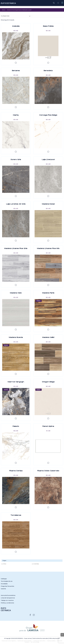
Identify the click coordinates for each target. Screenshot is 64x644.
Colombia (36, 564)
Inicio (4, 10)
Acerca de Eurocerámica (8, 595)
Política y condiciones (7, 603)
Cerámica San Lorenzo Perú (39, 641)
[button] (54, 3)
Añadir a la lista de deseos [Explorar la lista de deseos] (48, 374)
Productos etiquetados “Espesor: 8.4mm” (19, 10)
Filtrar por (5, 16)
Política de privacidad (54, 638)
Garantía (3, 589)
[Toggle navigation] (62, 3)
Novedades (4, 584)
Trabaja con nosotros (7, 600)
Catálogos (4, 579)
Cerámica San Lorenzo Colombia (24, 641)
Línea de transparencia (8, 598)
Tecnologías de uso (7, 581)
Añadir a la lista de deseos (16, 63)
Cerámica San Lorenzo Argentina (9, 641)
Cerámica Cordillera (51, 641)
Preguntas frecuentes (7, 586)
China (5, 564)
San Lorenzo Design (35, 642)
